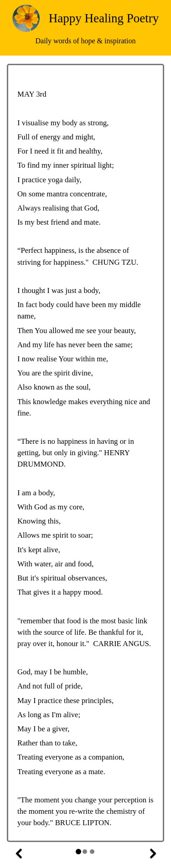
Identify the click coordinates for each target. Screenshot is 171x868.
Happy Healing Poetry (104, 18)
